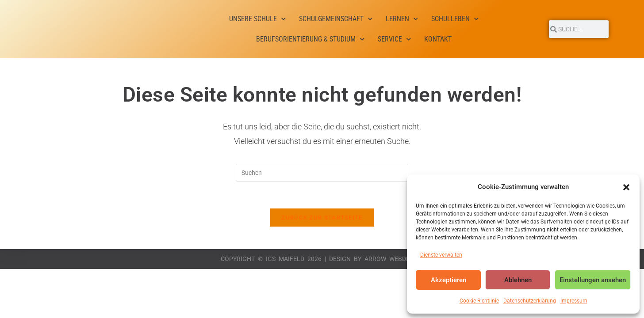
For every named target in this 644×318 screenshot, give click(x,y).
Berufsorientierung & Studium (310, 39)
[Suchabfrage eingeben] (322, 173)
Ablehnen (518, 280)
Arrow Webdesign (394, 259)
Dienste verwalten (441, 255)
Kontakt (438, 39)
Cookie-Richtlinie (479, 301)
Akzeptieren (448, 280)
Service (394, 39)
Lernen (402, 19)
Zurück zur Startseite (322, 218)
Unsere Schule (257, 19)
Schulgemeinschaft (336, 19)
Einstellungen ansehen (593, 280)
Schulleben (455, 19)
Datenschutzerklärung (530, 301)
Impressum (574, 301)
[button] (626, 187)
